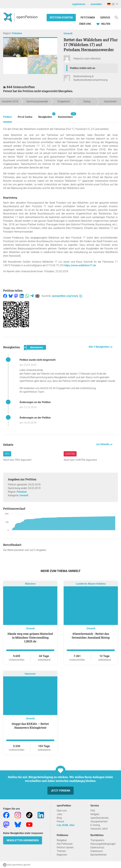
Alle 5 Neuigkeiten (99, 347)
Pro (7, 454)
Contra (70, 454)
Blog (59, 818)
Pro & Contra (25, 117)
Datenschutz (97, 847)
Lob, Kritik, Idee (66, 825)
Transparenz (97, 840)
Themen (61, 851)
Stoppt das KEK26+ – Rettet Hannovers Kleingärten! (30, 726)
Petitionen (88, 18)
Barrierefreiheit (98, 855)
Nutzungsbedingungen (103, 844)
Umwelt (68, 33)
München (30, 584)
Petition (7, 117)
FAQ (93, 811)
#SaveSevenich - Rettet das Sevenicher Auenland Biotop (91, 636)
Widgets (95, 814)
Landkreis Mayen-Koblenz (91, 584)
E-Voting (95, 825)
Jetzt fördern (60, 791)
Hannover (30, 674)
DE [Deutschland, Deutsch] (111, 4)
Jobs (59, 814)
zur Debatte (103, 444)
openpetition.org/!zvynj (67, 296)
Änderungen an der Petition (35, 402)
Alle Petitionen (65, 844)
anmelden (96, 4)
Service (105, 18)
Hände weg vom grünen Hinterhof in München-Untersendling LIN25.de (30, 637)
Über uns (62, 811)
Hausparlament (99, 821)
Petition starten (61, 18)
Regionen (62, 855)
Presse (60, 821)
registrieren (79, 4)
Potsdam (17, 33)
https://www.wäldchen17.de (80, 265)
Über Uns (85, 24)
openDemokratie (99, 818)
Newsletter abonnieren (23, 840)
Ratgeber (62, 840)
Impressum (97, 851)
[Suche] (116, 17)
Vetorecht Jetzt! (99, 829)
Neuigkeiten (45, 115)
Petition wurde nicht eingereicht (37, 360)
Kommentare (65, 115)
